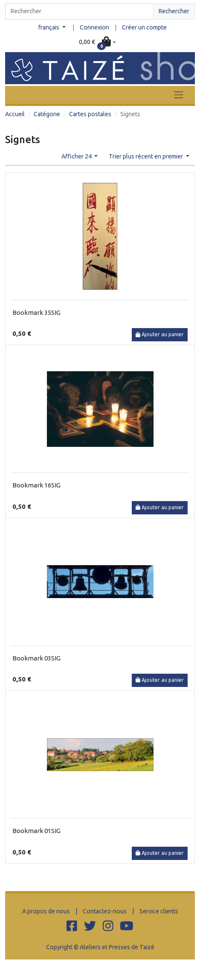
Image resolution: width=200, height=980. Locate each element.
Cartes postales (90, 114)
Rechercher (174, 11)
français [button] (49, 27)
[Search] (79, 12)
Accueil (15, 114)
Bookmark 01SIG (36, 831)
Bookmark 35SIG (36, 312)
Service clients (159, 911)
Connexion (94, 27)
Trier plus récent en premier (146, 156)
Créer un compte (144, 27)
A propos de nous (46, 911)
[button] (97, 43)
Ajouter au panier (160, 334)
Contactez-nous (105, 911)
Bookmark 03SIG (36, 658)
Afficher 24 (77, 156)
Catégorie (47, 114)
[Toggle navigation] (179, 95)
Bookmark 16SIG (36, 485)
